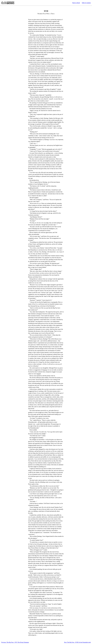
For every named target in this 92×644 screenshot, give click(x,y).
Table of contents (86, 3)
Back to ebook (76, 3)
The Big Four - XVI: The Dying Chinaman (15, 642)
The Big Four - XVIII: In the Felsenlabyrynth (77, 642)
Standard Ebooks (8, 3)
